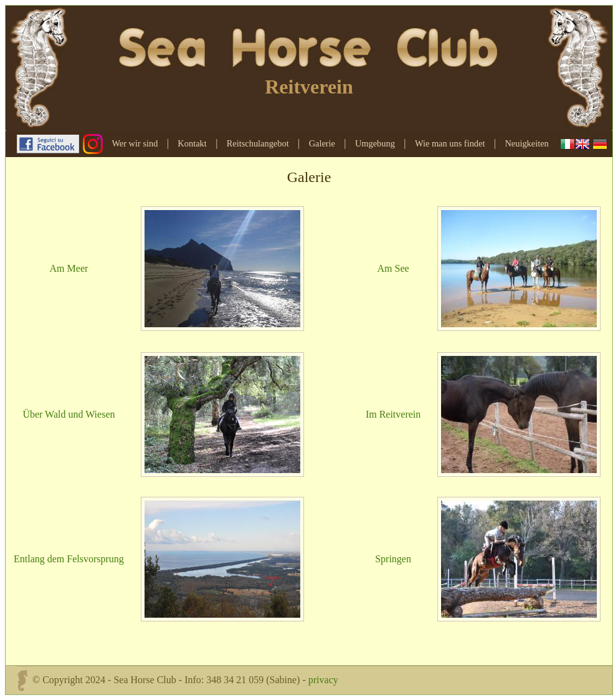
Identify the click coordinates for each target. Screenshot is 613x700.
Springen (393, 559)
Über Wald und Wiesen (69, 414)
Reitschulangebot (258, 143)
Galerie (322, 143)
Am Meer (69, 268)
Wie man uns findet (450, 143)
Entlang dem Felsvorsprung (69, 559)
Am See (393, 268)
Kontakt (192, 143)
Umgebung (375, 143)
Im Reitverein (393, 414)
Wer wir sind (135, 143)
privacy (323, 679)
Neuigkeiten (526, 143)
